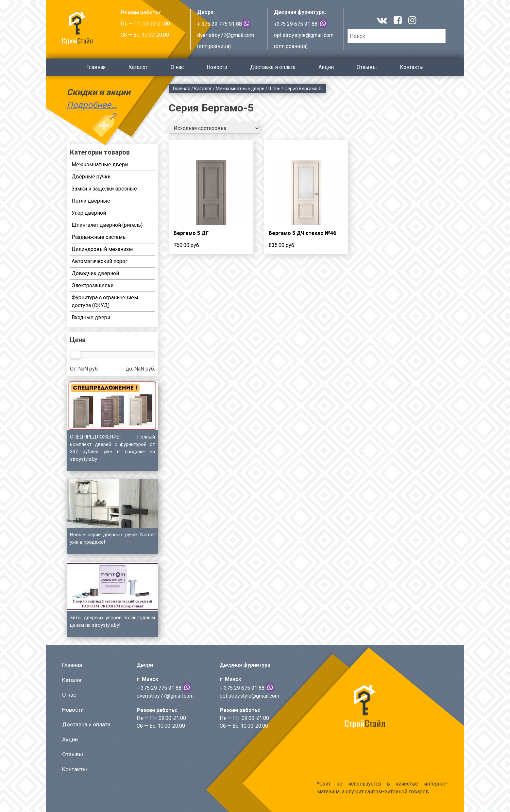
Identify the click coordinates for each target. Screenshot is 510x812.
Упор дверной (89, 213)
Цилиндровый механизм (102, 249)
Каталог (138, 67)
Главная (96, 67)
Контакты (412, 67)
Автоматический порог (100, 261)
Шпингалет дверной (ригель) (107, 225)
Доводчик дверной (95, 273)
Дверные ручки (91, 177)
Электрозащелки (93, 285)
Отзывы (367, 67)
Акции (326, 67)
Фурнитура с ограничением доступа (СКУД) (105, 301)
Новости (217, 67)
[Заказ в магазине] (214, 128)
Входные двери (91, 317)
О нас (177, 67)
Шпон (274, 89)
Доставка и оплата (273, 67)
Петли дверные (91, 201)
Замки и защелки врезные (104, 189)
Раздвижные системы (99, 237)
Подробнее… (92, 105)
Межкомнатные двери (240, 89)
